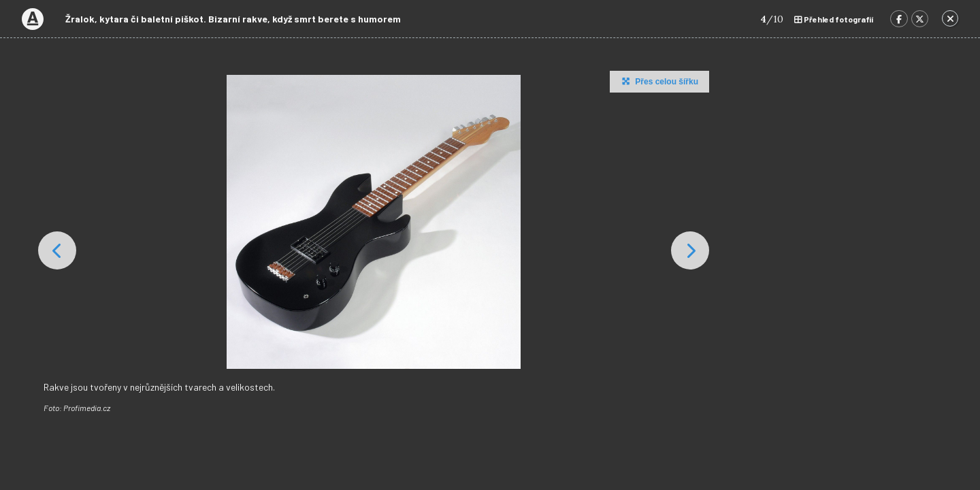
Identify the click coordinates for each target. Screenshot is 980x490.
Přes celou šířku (658, 81)
